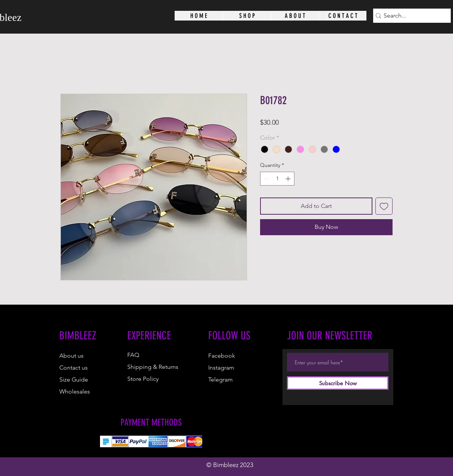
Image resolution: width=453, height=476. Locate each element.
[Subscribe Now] (338, 383)
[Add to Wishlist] (384, 206)
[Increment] (289, 179)
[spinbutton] (277, 179)
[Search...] (409, 16)
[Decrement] (266, 179)
